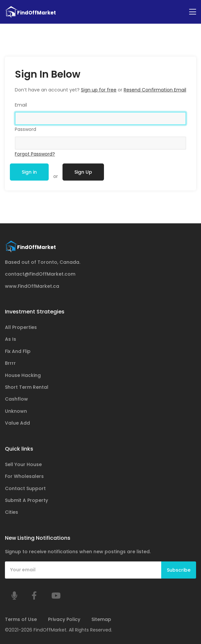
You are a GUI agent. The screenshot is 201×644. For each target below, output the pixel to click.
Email (21, 105)
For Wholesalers (24, 477)
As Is (11, 339)
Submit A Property (26, 500)
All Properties (21, 327)
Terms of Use (21, 620)
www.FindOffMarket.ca (32, 286)
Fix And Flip (18, 351)
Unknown (16, 411)
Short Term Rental (27, 387)
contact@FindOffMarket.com (40, 274)
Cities (12, 512)
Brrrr (10, 363)
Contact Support (25, 488)
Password (25, 129)
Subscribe (179, 570)
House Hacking (23, 375)
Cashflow (16, 399)
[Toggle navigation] (193, 12)
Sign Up (83, 172)
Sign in (29, 172)
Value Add (17, 423)
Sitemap (101, 620)
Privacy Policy (64, 620)
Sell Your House (23, 464)
